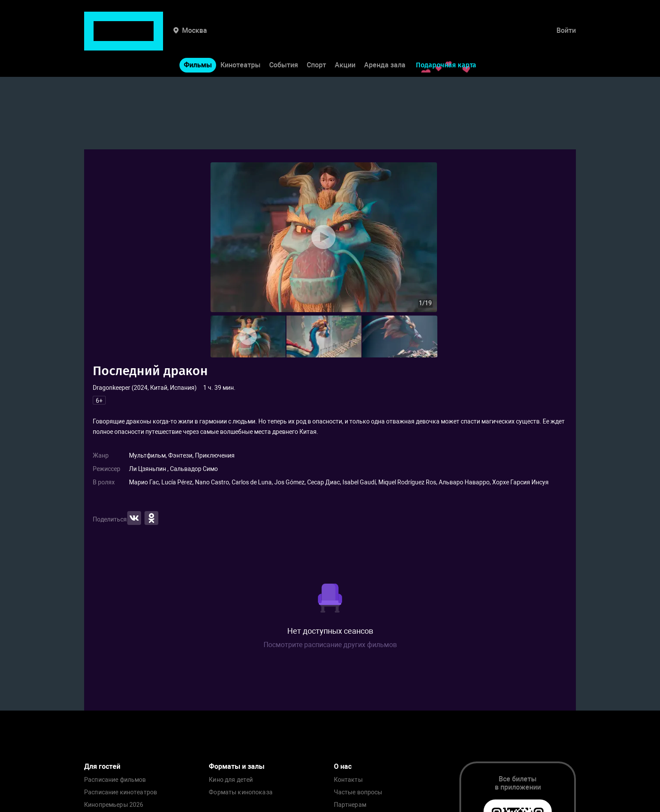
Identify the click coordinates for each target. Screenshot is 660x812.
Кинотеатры (240, 38)
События (284, 38)
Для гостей (102, 766)
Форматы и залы (237, 766)
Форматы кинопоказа (241, 792)
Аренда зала (385, 38)
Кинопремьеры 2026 (114, 805)
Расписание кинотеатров (121, 792)
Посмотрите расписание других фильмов (330, 645)
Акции (345, 38)
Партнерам (350, 805)
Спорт (316, 38)
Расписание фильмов (115, 780)
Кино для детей (231, 780)
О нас (343, 766)
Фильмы (198, 38)
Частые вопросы (358, 792)
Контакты (348, 780)
